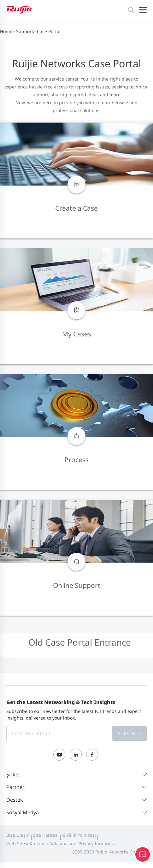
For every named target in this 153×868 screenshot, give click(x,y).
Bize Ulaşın (18, 835)
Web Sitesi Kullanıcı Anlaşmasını (41, 844)
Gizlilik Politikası (79, 835)
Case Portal (49, 31)
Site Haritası (46, 835)
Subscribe (129, 733)
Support (25, 31)
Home (6, 31)
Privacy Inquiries (96, 844)
